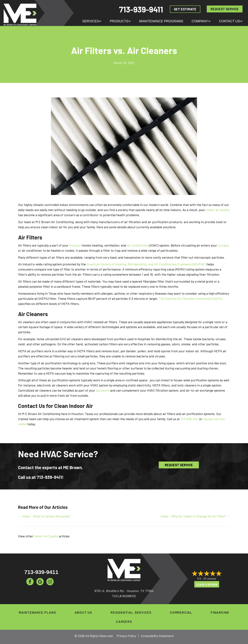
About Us (83, 612)
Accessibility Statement (157, 636)
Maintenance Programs (161, 21)
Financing (220, 612)
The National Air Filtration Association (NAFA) (191, 298)
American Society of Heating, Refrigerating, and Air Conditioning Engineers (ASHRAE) (146, 264)
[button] (100, 21)
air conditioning (138, 245)
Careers (124, 622)
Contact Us (229, 21)
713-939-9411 (141, 9)
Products (119, 21)
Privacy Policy (126, 636)
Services (90, 21)
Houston (75, 245)
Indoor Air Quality (46, 536)
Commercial (181, 612)
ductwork (103, 390)
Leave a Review (207, 585)
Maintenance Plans (38, 612)
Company (200, 21)
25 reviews (210, 579)
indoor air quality (218, 210)
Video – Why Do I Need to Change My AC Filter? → (195, 516)
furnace (223, 245)
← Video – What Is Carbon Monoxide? (44, 516)
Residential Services (131, 612)
